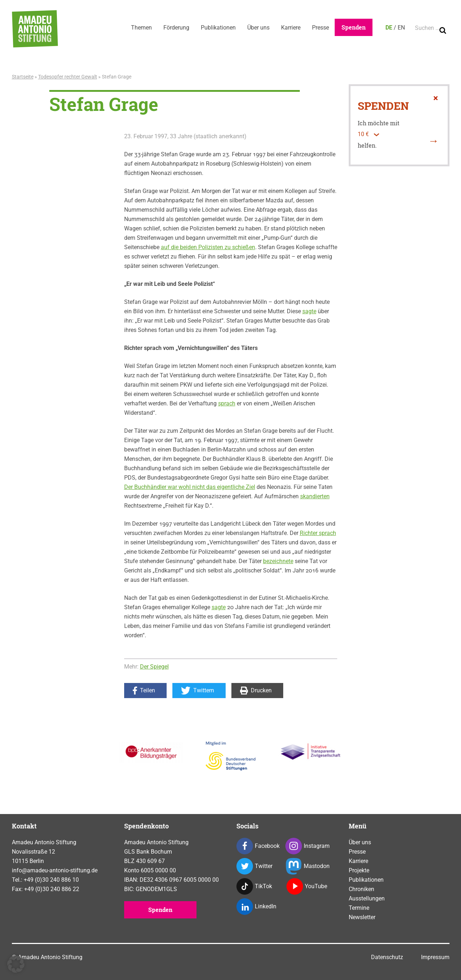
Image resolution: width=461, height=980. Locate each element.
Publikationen (218, 28)
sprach (227, 403)
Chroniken (361, 889)
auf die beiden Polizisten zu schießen (208, 247)
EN (401, 28)
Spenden (354, 27)
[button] (16, 964)
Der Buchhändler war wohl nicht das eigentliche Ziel (190, 487)
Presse (320, 28)
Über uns (258, 28)
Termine (359, 908)
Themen (141, 28)
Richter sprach (318, 533)
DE (389, 28)
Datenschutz (387, 957)
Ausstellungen (367, 898)
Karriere (291, 28)
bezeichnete (278, 561)
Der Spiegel (154, 667)
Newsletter (362, 917)
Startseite (23, 77)
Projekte (359, 870)
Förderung (176, 28)
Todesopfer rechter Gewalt (68, 77)
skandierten (315, 496)
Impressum (435, 957)
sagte (309, 311)
